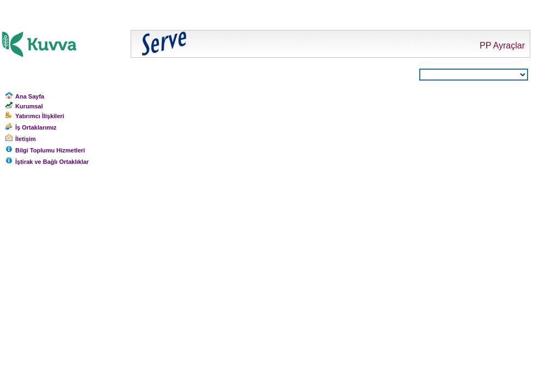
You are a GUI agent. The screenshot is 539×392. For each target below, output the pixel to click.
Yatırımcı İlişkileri (40, 116)
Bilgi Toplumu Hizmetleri (50, 150)
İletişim (26, 139)
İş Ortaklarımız (36, 127)
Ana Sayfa (30, 96)
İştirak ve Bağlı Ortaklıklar (52, 162)
